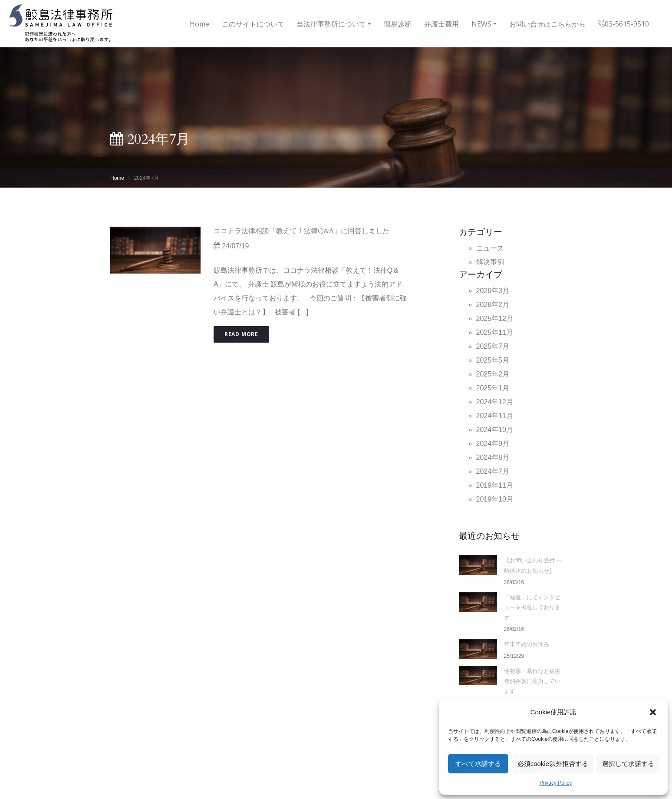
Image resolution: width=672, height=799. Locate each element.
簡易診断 (398, 24)
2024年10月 (495, 430)
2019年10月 (495, 499)
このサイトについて (253, 24)
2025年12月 (495, 319)
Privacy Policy (556, 783)
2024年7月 (493, 471)
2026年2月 (493, 305)
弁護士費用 (441, 24)
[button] (654, 712)
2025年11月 (495, 332)
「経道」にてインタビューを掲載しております (532, 608)
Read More (241, 334)
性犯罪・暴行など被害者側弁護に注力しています (532, 682)
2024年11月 (495, 416)
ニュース (490, 248)
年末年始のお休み (527, 644)
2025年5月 (493, 360)
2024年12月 (495, 402)
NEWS (481, 24)
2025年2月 (493, 374)
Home (199, 23)
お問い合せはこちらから (547, 24)
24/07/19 (231, 246)
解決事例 (490, 262)
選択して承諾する (628, 764)
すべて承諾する (478, 764)
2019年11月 (495, 485)
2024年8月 (493, 457)
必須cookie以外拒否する (553, 764)
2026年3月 (493, 291)
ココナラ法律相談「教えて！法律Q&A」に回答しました (301, 231)
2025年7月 (493, 346)
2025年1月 (493, 388)
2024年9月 (493, 444)
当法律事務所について (331, 24)
